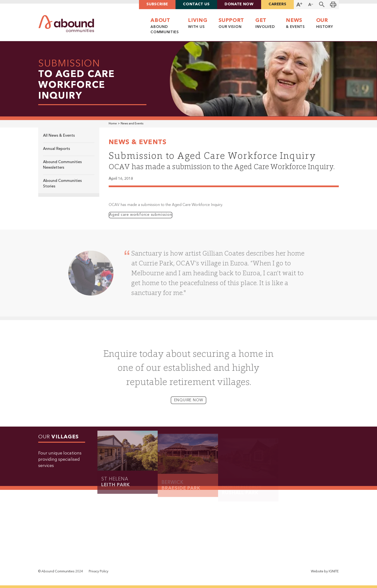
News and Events (132, 124)
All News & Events (59, 136)
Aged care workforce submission (141, 218)
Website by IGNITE (325, 572)
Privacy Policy (99, 572)
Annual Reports (57, 149)
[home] (66, 24)
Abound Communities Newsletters (62, 165)
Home (113, 124)
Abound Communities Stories (62, 184)
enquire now (189, 404)
